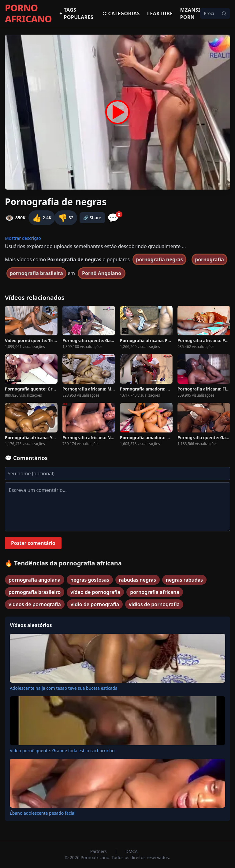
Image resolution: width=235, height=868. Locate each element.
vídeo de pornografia (95, 592)
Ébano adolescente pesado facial (43, 813)
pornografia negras (159, 259)
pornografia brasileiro (35, 592)
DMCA (131, 851)
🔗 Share (92, 218)
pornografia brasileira (36, 273)
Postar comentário (33, 543)
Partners (99, 851)
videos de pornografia (35, 604)
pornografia (209, 259)
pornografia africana (155, 592)
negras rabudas (184, 580)
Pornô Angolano (102, 273)
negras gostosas (90, 580)
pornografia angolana (35, 580)
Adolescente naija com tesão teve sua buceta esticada (64, 688)
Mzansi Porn (190, 13)
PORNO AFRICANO (28, 13)
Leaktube (160, 13)
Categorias (121, 13)
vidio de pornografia (95, 604)
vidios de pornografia (154, 604)
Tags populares (76, 13)
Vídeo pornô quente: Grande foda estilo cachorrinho (62, 751)
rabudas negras (138, 580)
